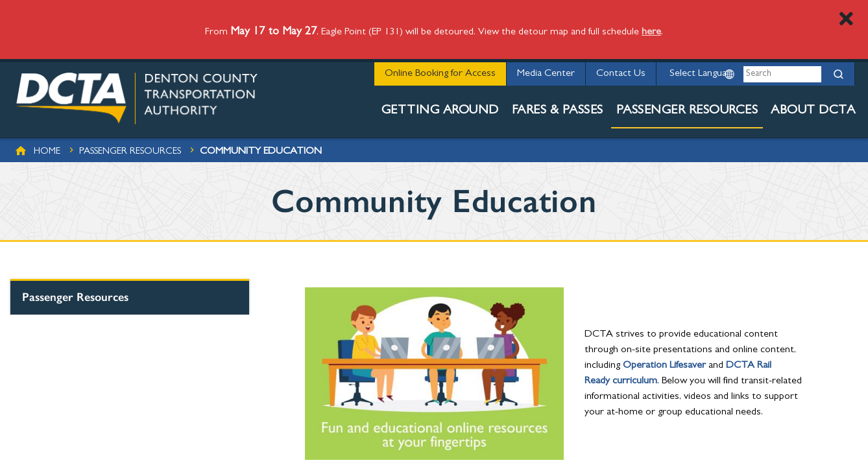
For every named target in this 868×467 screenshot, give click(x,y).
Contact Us (621, 74)
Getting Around (440, 111)
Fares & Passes (558, 111)
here (651, 32)
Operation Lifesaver (664, 366)
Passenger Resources (687, 111)
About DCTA (813, 111)
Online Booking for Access (440, 74)
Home (47, 152)
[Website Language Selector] (699, 74)
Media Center (546, 74)
